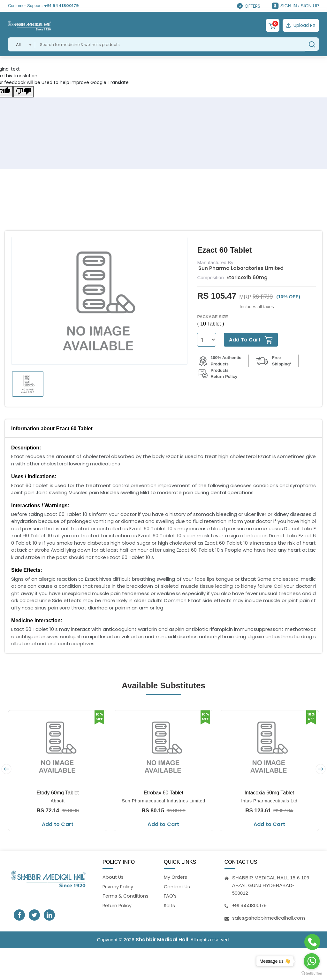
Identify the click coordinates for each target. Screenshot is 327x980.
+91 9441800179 (61, 6)
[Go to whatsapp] (312, 961)
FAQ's (170, 896)
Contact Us (178, 886)
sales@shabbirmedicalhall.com (269, 917)
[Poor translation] (23, 91)
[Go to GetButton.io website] (312, 973)
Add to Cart (58, 824)
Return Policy (118, 906)
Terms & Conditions (126, 896)
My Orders (176, 877)
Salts (170, 906)
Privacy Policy (118, 886)
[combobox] (22, 44)
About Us (113, 877)
